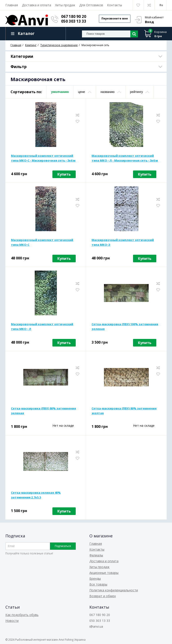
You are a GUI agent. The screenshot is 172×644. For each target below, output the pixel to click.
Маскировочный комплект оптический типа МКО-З (123, 243)
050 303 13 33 (75, 21)
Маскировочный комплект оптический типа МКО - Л (42, 327)
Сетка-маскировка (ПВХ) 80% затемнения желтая (124, 411)
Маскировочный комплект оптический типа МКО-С (42, 243)
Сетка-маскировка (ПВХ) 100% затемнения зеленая (125, 327)
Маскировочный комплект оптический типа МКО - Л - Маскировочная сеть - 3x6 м (125, 159)
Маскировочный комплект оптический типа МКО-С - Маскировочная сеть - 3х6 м (43, 159)
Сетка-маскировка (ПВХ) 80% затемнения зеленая (43, 411)
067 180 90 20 (75, 16)
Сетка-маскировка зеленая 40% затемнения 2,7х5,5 (36, 496)
